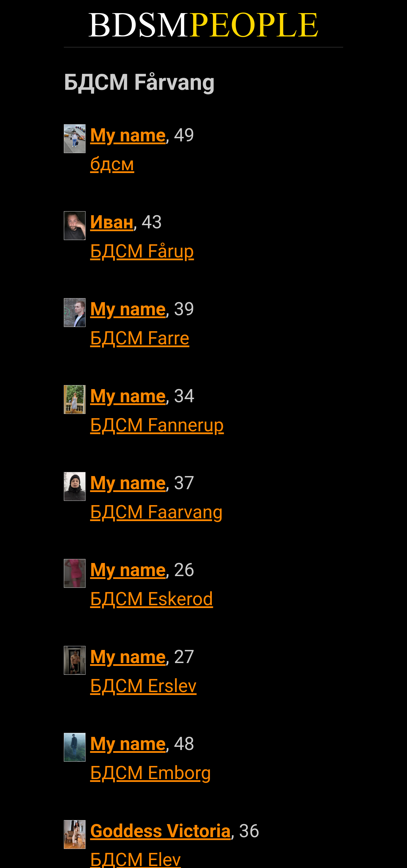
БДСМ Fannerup (157, 425)
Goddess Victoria (160, 831)
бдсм (112, 164)
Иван (112, 222)
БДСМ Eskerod (152, 599)
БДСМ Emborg (151, 773)
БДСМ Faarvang (156, 512)
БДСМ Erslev (143, 686)
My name (128, 135)
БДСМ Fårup (142, 251)
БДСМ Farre (140, 338)
